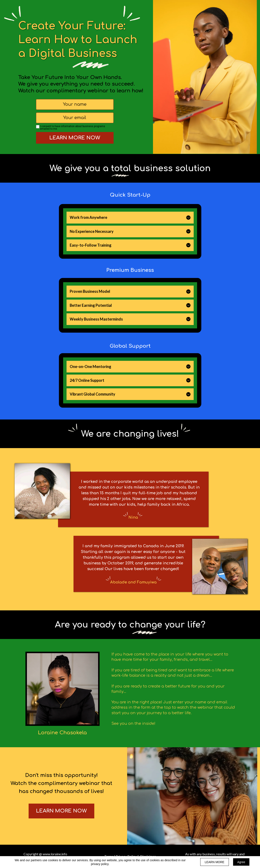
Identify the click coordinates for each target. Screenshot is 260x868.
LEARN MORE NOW (75, 138)
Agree (241, 862)
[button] (188, 218)
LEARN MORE (215, 862)
